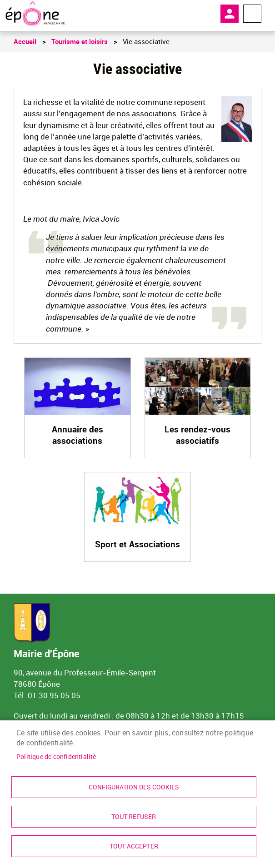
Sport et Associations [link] (137, 544)
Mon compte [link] (230, 14)
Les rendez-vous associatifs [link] (197, 435)
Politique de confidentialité (56, 757)
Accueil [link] (25, 41)
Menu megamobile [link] (252, 14)
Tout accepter (134, 846)
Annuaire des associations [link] (77, 435)
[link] (35, 14)
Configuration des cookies (134, 787)
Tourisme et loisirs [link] (80, 41)
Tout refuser (134, 817)
